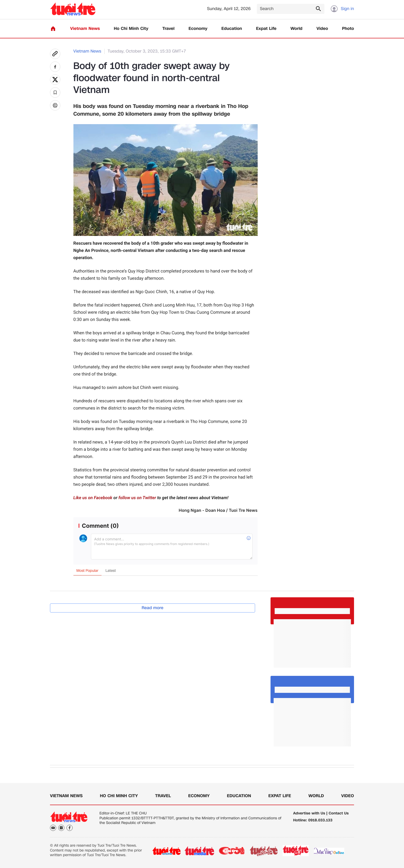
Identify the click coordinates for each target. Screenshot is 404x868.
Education (232, 29)
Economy (198, 29)
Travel (168, 29)
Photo (348, 29)
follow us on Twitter (137, 498)
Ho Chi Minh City (131, 29)
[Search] (291, 9)
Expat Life (266, 29)
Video (322, 29)
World (296, 29)
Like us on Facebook (93, 498)
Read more (153, 608)
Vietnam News (85, 29)
